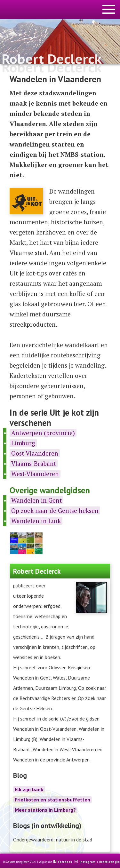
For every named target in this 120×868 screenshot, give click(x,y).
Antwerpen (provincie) (43, 433)
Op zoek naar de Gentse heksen (55, 510)
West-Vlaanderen (35, 474)
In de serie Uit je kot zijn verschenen (54, 418)
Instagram (88, 862)
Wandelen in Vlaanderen (55, 79)
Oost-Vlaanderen (35, 453)
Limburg (23, 443)
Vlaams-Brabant (34, 463)
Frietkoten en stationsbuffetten (52, 800)
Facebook (65, 862)
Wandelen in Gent (36, 500)
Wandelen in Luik (36, 521)
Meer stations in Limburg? (45, 810)
